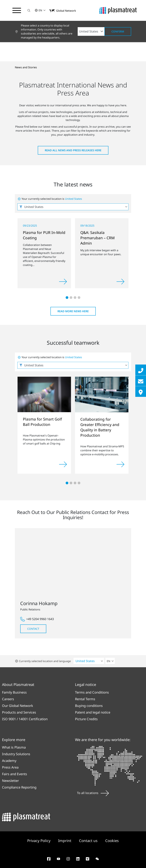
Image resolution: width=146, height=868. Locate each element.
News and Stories (26, 67)
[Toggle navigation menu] (17, 10)
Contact (33, 629)
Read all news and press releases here (73, 150)
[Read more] (63, 282)
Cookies (112, 841)
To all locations (93, 793)
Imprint (65, 841)
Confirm (118, 31)
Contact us (89, 841)
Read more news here (73, 311)
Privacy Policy (39, 841)
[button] (29, 10)
